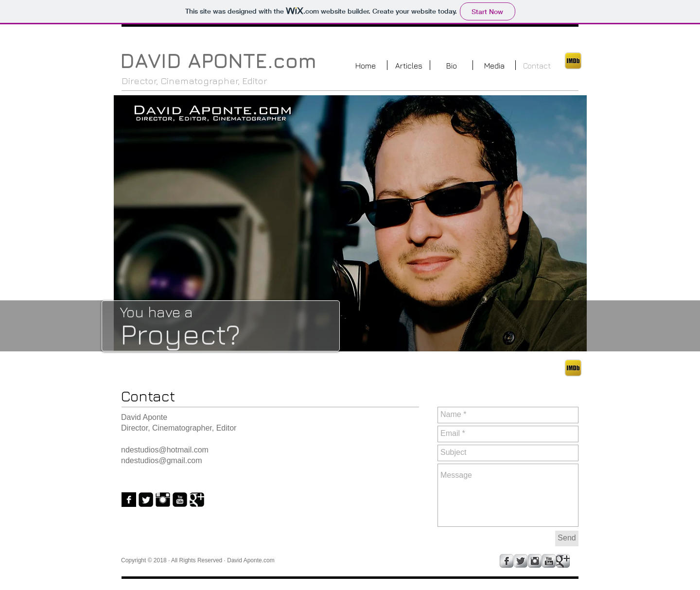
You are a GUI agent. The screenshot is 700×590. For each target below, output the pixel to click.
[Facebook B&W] (129, 500)
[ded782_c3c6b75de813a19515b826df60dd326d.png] (573, 61)
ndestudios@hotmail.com (165, 450)
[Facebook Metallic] (507, 561)
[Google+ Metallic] (563, 561)
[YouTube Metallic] (549, 561)
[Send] (567, 538)
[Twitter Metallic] (521, 561)
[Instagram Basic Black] (163, 500)
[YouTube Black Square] (180, 500)
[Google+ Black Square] (197, 500)
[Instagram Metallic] (535, 561)
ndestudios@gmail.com (162, 460)
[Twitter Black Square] (146, 500)
